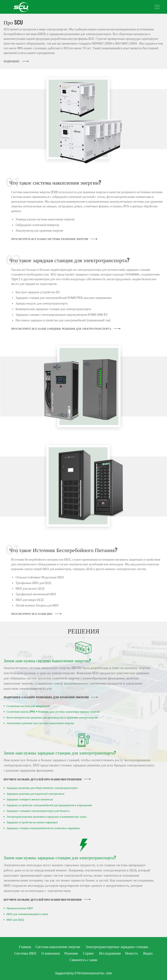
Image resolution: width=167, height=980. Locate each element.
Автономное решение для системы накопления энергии (40, 723)
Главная (25, 947)
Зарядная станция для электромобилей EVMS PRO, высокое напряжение (64, 298)
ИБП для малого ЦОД (30, 588)
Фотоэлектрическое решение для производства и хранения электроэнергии (52, 717)
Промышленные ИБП (20, 908)
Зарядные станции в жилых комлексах (30, 799)
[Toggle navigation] (157, 7)
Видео (148, 953)
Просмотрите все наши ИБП (32, 614)
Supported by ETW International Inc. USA (83, 973)
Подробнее (12, 61)
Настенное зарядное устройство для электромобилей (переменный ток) (63, 320)
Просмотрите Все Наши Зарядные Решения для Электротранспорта (61, 329)
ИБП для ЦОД (15, 920)
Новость (132, 953)
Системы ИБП (25, 953)
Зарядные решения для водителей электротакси (35, 794)
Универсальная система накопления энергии (45, 219)
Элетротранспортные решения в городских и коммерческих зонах (47, 817)
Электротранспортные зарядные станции (117, 947)
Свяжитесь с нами (83, 960)
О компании (51, 953)
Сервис (88, 953)
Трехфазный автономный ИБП (36, 594)
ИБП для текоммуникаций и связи (27, 914)
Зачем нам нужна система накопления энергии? (47, 660)
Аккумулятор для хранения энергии (39, 230)
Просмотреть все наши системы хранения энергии (50, 239)
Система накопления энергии (58, 947)
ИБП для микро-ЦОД (30, 600)
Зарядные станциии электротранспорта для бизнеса (38, 811)
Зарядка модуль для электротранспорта (42, 303)
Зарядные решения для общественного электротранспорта (42, 788)
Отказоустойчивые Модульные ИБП (40, 577)
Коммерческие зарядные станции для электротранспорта (53, 309)
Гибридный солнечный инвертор (37, 225)
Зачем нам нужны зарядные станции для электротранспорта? (60, 753)
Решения (71, 953)
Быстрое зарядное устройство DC (38, 292)
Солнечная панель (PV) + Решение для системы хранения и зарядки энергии (53, 712)
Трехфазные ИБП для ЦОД (33, 583)
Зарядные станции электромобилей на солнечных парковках (43, 828)
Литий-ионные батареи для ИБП (37, 605)
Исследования (110, 953)
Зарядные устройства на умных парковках (32, 822)
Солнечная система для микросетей (28, 706)
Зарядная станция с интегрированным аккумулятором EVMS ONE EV (62, 315)
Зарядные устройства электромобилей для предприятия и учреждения (49, 805)
